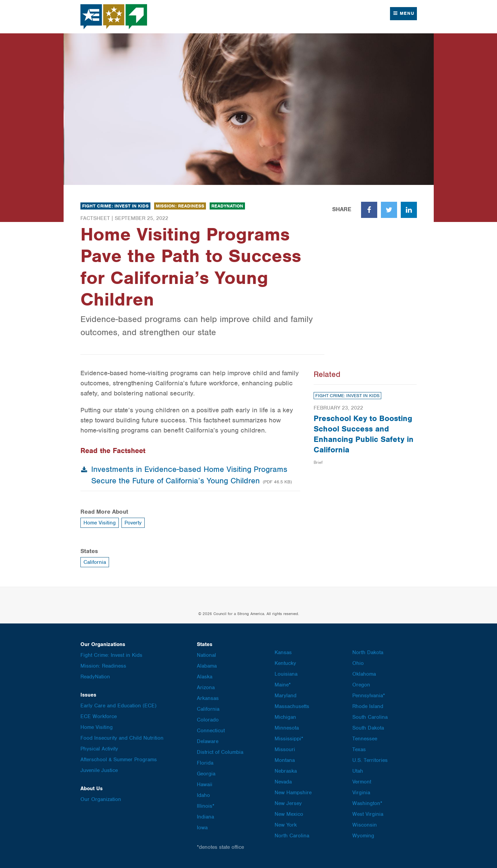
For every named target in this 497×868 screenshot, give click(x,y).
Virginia (361, 793)
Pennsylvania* (369, 696)
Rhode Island (368, 706)
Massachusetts (292, 706)
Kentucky (285, 663)
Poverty (133, 523)
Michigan (285, 717)
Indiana (205, 817)
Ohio (358, 663)
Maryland (286, 696)
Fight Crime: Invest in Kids (115, 206)
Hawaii (205, 784)
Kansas (283, 652)
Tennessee (365, 739)
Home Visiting (100, 523)
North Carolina (292, 836)
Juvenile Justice (99, 770)
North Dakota (368, 652)
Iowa (202, 828)
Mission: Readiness (180, 206)
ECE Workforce (99, 716)
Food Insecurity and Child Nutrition (122, 738)
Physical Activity (99, 749)
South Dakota (368, 728)
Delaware (208, 741)
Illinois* (206, 806)
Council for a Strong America (114, 17)
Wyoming (363, 836)
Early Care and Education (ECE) (118, 706)
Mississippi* (289, 739)
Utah (358, 771)
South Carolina (370, 717)
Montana (285, 760)
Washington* (367, 803)
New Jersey (288, 803)
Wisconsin (365, 825)
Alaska (205, 677)
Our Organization (101, 799)
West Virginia (368, 814)
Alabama (207, 666)
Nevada (283, 782)
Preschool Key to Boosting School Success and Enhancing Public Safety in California (364, 434)
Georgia (206, 774)
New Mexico (289, 814)
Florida (205, 763)
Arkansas (208, 698)
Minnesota (287, 728)
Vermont (362, 782)
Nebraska (286, 771)
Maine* (283, 685)
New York (286, 825)
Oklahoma (364, 674)
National (206, 655)
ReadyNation (227, 206)
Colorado (208, 720)
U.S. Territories (370, 760)
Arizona (206, 687)
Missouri (285, 749)
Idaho (203, 795)
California (95, 562)
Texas (359, 749)
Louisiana (286, 674)
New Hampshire (293, 793)
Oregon (361, 685)
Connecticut (211, 731)
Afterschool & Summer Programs (119, 760)
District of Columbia (220, 752)
